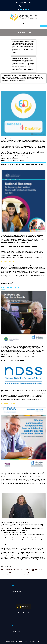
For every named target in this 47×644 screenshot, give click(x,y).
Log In (14, 589)
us (6, 573)
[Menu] (23, 23)
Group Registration (17, 592)
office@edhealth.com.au (25, 2)
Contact (3, 573)
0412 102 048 (25, 6)
